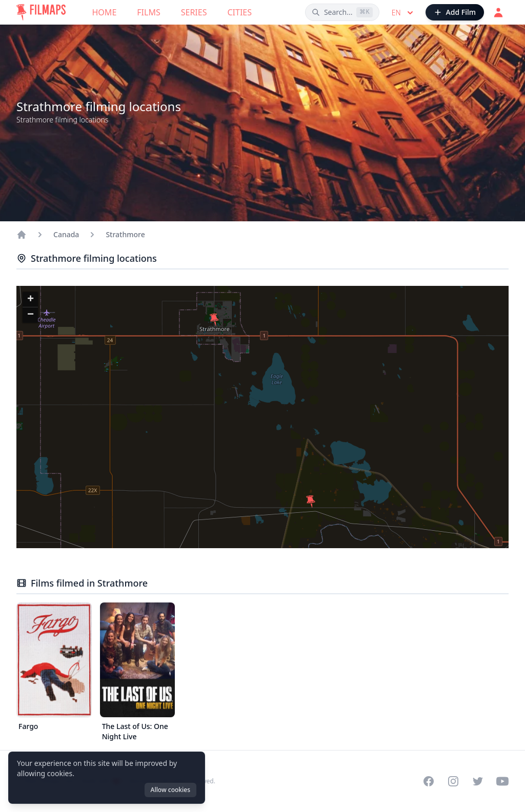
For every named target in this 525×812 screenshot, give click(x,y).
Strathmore (125, 234)
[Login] (498, 12)
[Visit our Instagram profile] (453, 781)
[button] (311, 502)
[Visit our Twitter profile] (478, 781)
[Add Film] (455, 12)
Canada (66, 234)
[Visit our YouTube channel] (502, 781)
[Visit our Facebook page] (429, 781)
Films (148, 12)
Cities (239, 12)
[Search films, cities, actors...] (342, 12)
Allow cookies (170, 790)
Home (105, 12)
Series (194, 12)
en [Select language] (403, 13)
